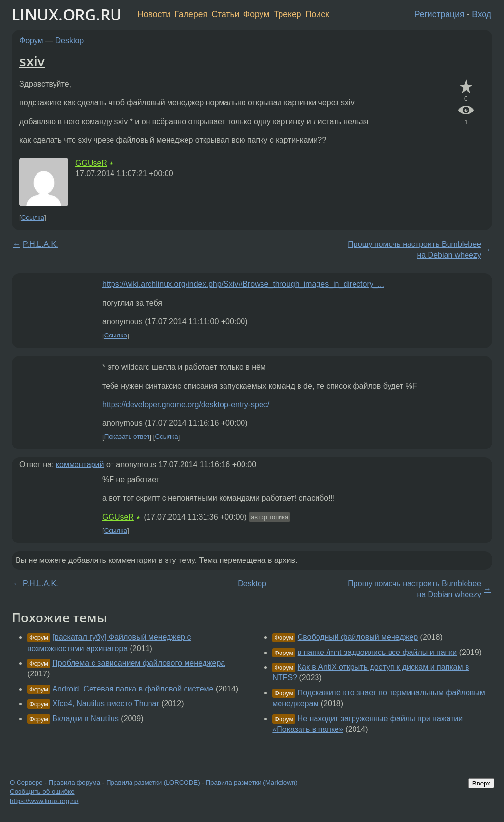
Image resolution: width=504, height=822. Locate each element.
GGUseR (91, 163)
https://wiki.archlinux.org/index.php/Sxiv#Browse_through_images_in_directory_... (243, 284)
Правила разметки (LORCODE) (153, 782)
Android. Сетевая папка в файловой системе (133, 689)
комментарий (80, 464)
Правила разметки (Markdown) (251, 782)
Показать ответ (127, 437)
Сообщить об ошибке (42, 792)
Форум (256, 14)
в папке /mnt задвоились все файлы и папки (377, 652)
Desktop (70, 41)
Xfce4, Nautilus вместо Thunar (105, 703)
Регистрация (439, 14)
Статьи (225, 14)
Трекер (288, 14)
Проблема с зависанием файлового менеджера (139, 663)
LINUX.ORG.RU (67, 14)
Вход (482, 14)
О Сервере (26, 782)
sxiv (32, 61)
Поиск (317, 14)
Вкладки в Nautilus (85, 719)
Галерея (191, 14)
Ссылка (33, 217)
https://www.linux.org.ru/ (44, 801)
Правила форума (75, 782)
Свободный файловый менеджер (358, 637)
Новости (154, 14)
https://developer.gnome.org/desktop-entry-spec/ (186, 404)
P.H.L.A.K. (41, 244)
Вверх (481, 783)
